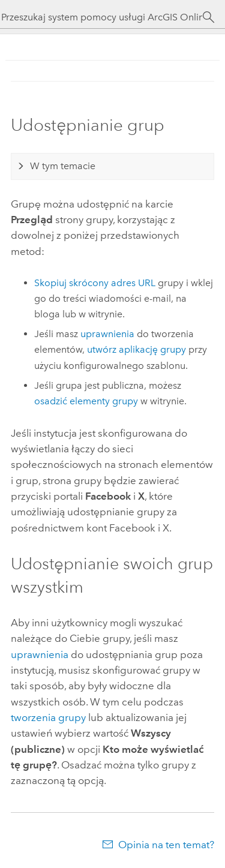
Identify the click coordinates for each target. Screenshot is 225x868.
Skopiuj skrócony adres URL (95, 283)
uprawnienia (107, 334)
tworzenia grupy (48, 717)
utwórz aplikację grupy (136, 349)
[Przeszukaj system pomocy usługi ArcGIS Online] (102, 17)
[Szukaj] (208, 17)
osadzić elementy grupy (86, 401)
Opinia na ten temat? (166, 845)
